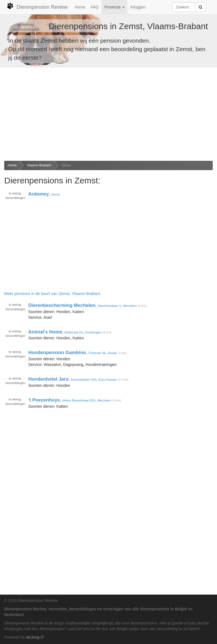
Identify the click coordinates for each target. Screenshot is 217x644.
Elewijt (112, 353)
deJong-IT (35, 637)
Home (80, 7)
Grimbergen (93, 332)
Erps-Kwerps (107, 380)
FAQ (95, 7)
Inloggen (138, 7)
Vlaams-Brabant (39, 165)
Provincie (114, 7)
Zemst (66, 165)
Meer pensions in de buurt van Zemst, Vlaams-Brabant (52, 294)
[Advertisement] (108, 114)
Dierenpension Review (37, 6)
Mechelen (130, 306)
